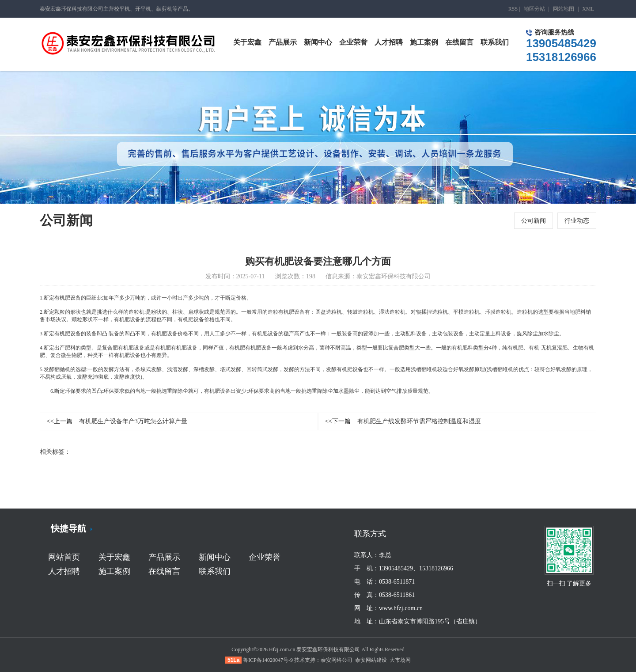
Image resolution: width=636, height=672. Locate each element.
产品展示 (164, 557)
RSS (513, 9)
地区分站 (534, 9)
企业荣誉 (265, 557)
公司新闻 (534, 221)
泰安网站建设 (371, 660)
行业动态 (577, 221)
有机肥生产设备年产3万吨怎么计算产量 (117, 422)
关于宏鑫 (114, 557)
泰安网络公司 (337, 660)
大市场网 (400, 660)
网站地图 (564, 9)
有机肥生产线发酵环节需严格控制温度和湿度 (403, 422)
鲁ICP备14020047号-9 (268, 660)
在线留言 (164, 571)
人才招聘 (64, 571)
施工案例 (114, 571)
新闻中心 (215, 557)
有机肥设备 (68, 298)
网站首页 (64, 557)
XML (588, 9)
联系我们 (215, 571)
